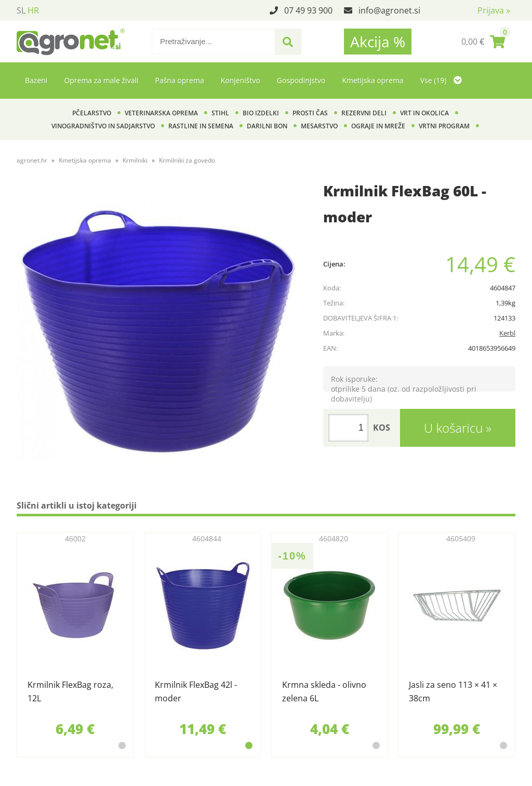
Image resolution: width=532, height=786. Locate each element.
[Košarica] (483, 42)
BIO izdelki (261, 113)
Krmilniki (135, 160)
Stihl (220, 113)
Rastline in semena (201, 126)
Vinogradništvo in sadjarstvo (103, 126)
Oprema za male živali (101, 80)
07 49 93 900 (308, 10)
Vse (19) (441, 80)
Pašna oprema (179, 80)
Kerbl (507, 333)
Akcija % (378, 42)
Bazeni (36, 80)
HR (33, 10)
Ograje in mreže (378, 126)
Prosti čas (310, 113)
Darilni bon (267, 126)
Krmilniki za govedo (187, 160)
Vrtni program (444, 126)
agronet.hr (32, 160)
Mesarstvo (319, 126)
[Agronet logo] (71, 42)
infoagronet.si (389, 10)
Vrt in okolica (424, 113)
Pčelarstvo (92, 113)
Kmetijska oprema (373, 80)
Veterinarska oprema (161, 113)
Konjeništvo (241, 80)
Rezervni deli (364, 113)
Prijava (494, 10)
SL (21, 10)
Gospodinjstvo (301, 80)
